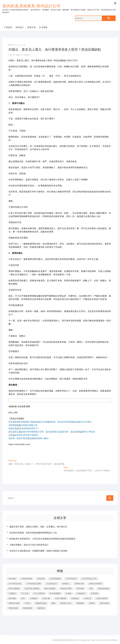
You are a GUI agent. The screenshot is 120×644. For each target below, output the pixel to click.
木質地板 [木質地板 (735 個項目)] (95, 593)
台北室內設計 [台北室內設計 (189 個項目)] (52, 584)
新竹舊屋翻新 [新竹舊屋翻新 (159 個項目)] (55, 593)
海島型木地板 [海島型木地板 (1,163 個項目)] (14, 603)
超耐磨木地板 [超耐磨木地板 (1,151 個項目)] (41, 603)
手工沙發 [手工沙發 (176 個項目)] (25, 593)
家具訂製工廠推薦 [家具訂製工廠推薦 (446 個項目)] (32, 589)
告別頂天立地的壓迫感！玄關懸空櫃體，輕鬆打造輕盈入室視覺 (38, 551)
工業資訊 (8, 27)
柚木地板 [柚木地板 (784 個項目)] (12, 598)
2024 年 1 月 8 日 (17, 45)
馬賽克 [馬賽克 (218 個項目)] (92, 603)
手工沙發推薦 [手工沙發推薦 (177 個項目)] (39, 593)
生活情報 (43, 27)
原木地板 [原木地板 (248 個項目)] (12, 579)
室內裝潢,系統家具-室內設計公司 (31, 6)
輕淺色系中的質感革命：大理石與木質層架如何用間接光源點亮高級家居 (42, 539)
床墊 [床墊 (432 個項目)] (91, 589)
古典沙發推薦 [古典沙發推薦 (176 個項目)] (55, 579)
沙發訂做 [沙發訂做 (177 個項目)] (87, 598)
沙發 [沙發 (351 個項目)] (23, 598)
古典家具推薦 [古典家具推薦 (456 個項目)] (27, 579)
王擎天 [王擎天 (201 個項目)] (27, 603)
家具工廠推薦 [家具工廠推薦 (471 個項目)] (14, 589)
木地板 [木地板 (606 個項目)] (69, 593)
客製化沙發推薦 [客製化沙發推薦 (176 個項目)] (95, 584)
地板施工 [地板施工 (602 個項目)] (66, 584)
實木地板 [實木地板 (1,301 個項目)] (80, 589)
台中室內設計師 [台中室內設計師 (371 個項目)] (15, 584)
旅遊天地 (32, 27)
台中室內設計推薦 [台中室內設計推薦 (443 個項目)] (34, 584)
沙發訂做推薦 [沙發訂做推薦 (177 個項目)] (102, 598)
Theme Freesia (96, 640)
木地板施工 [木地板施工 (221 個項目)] (81, 593)
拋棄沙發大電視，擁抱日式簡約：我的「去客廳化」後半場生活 (38, 527)
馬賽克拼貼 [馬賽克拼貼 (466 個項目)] (104, 603)
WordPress (113, 640)
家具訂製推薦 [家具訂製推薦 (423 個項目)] (50, 589)
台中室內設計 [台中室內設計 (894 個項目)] (71, 579)
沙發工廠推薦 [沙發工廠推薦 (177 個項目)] (61, 598)
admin (18, 55)
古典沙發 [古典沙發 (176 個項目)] (41, 579)
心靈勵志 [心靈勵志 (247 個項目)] (12, 593)
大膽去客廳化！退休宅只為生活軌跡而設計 (29, 545)
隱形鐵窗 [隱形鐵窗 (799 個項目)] (80, 603)
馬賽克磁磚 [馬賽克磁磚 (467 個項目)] (27, 608)
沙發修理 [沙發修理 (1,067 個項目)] (34, 598)
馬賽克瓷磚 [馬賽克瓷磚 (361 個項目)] (13, 608)
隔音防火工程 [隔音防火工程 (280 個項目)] (66, 603)
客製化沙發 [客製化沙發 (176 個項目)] (79, 584)
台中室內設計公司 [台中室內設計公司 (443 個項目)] (89, 579)
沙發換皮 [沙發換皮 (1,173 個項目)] (75, 598)
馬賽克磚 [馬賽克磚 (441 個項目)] (41, 608)
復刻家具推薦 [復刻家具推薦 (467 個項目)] (103, 589)
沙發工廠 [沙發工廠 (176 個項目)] (46, 598)
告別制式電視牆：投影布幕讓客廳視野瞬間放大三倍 (33, 533)
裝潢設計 (20, 27)
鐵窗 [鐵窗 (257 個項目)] (53, 603)
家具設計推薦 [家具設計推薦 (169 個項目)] (66, 589)
